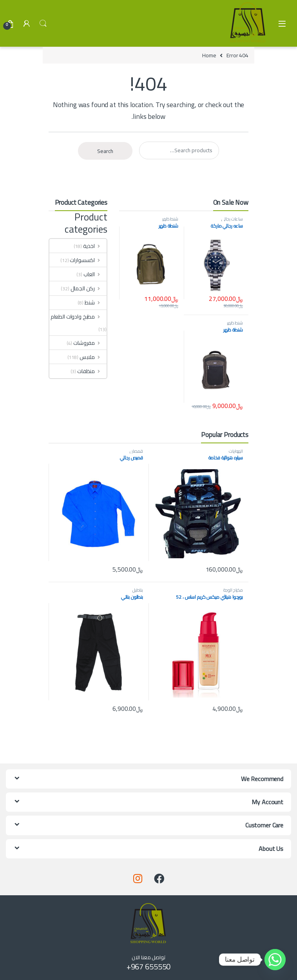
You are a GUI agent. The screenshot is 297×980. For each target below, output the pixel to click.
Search (43, 24)
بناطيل (138, 590)
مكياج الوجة (233, 590)
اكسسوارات (88, 260)
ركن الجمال (89, 288)
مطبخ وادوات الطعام (79, 317)
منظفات (92, 371)
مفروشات (90, 343)
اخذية (95, 246)
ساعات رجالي (232, 219)
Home (209, 55)
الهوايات (236, 451)
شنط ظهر (170, 219)
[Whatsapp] (275, 960)
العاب (95, 274)
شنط (96, 302)
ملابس (93, 357)
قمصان (136, 451)
